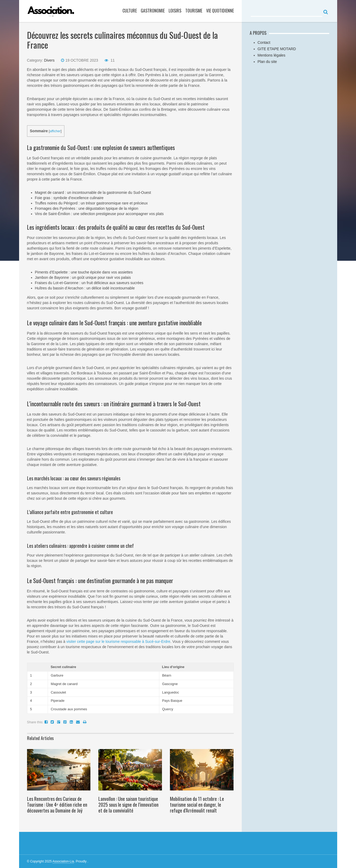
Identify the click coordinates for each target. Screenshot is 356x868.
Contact (264, 42)
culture (130, 11)
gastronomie (153, 11)
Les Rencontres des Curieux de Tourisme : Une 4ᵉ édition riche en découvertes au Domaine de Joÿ (57, 805)
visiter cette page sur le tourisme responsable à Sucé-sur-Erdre (118, 642)
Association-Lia (63, 861)
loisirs (175, 11)
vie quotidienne (220, 11)
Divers (49, 60)
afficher (55, 131)
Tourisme (194, 11)
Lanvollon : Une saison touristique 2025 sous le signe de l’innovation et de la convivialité (128, 805)
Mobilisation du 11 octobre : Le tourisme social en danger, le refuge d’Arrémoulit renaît (197, 805)
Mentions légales (272, 55)
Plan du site (267, 62)
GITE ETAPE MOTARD (277, 49)
